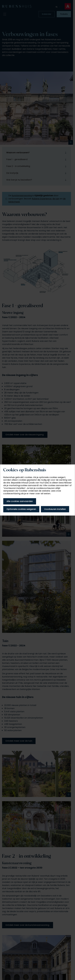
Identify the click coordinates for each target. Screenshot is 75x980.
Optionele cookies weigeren (21, 509)
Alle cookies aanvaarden (20, 501)
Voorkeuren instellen (55, 509)
